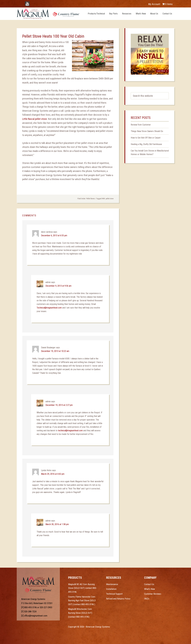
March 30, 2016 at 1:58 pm (57, 524)
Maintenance (112, 584)
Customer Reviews (153, 594)
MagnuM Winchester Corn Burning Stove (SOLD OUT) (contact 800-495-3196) (80, 613)
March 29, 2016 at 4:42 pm (53, 474)
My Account (154, 4)
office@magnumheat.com (36, 616)
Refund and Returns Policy (118, 599)
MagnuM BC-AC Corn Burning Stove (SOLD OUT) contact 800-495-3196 (82, 588)
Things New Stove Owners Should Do (147, 131)
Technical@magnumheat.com (49, 308)
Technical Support (114, 594)
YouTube (31, 3)
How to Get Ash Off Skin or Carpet (146, 138)
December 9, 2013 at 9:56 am (58, 286)
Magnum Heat (48, 14)
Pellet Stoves (91, 199)
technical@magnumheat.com (70, 431)
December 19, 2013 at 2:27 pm (59, 405)
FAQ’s (147, 599)
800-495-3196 (31, 607)
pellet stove (110, 199)
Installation (111, 589)
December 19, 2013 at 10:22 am (55, 351)
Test (38, 581)
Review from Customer (141, 125)
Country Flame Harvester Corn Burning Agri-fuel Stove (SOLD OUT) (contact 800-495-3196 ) (82, 600)
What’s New (150, 589)
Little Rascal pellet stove (35, 119)
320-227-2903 (46, 607)
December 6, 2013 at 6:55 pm (54, 235)
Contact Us (149, 584)
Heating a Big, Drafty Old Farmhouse (146, 144)
